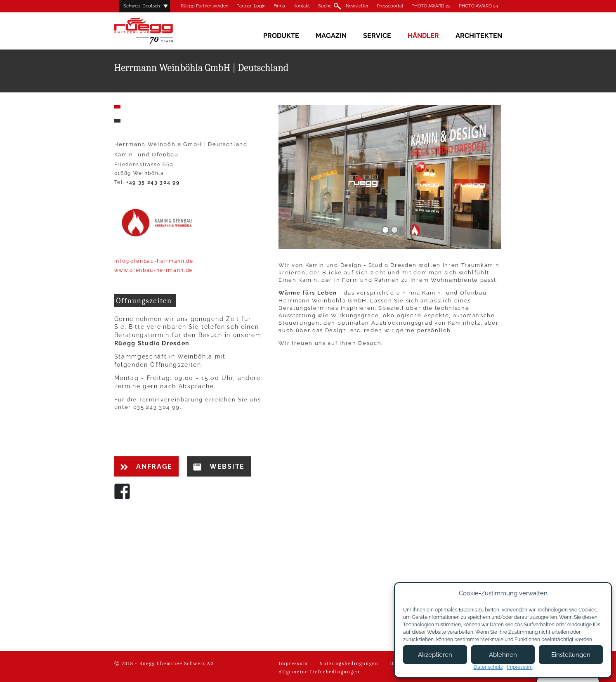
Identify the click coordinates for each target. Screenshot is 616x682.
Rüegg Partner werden (204, 6)
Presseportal (390, 6)
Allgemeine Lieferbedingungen (319, 672)
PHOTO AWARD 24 (478, 6)
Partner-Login (251, 6)
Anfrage (146, 466)
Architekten (479, 36)
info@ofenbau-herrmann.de (154, 261)
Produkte (281, 36)
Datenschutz (488, 667)
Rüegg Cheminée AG (156, 31)
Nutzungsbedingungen (349, 663)
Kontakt (302, 6)
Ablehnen (503, 655)
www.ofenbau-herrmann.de (154, 270)
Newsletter (357, 6)
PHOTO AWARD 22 (431, 6)
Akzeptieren (435, 655)
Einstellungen (571, 655)
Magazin (331, 36)
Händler (423, 36)
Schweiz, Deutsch (142, 6)
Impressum (293, 663)
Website (219, 467)
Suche (325, 6)
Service (377, 36)
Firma (279, 6)
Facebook (122, 491)
